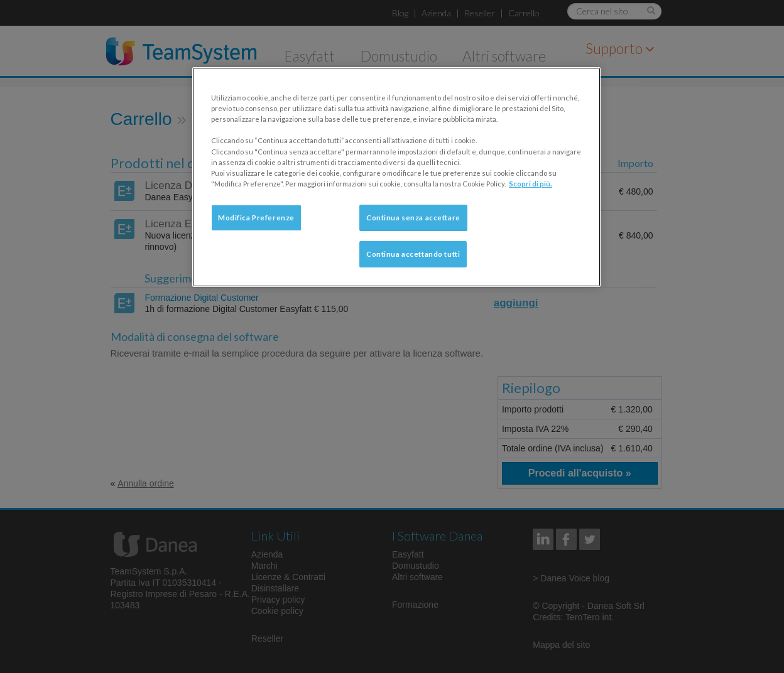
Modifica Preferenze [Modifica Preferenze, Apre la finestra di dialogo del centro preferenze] (256, 218)
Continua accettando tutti (413, 254)
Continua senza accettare (413, 218)
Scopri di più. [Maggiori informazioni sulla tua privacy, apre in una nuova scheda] (531, 184)
